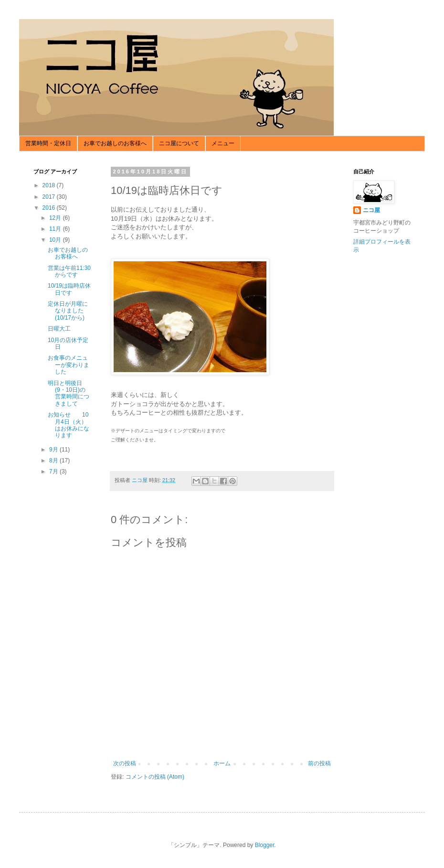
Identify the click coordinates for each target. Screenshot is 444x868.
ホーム (222, 763)
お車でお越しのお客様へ (115, 143)
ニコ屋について (179, 143)
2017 (50, 197)
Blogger (265, 845)
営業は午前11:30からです (69, 271)
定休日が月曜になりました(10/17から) (68, 311)
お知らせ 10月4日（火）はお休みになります (69, 425)
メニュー (223, 143)
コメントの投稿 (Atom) (155, 777)
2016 (50, 208)
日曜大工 (59, 329)
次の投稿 (125, 763)
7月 (54, 472)
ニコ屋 (371, 210)
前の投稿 (319, 763)
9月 (54, 450)
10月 (56, 240)
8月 (54, 461)
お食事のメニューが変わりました (69, 365)
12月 (56, 218)
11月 (56, 229)
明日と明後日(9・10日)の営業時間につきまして (69, 393)
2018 (50, 185)
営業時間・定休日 (48, 143)
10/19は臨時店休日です (69, 289)
